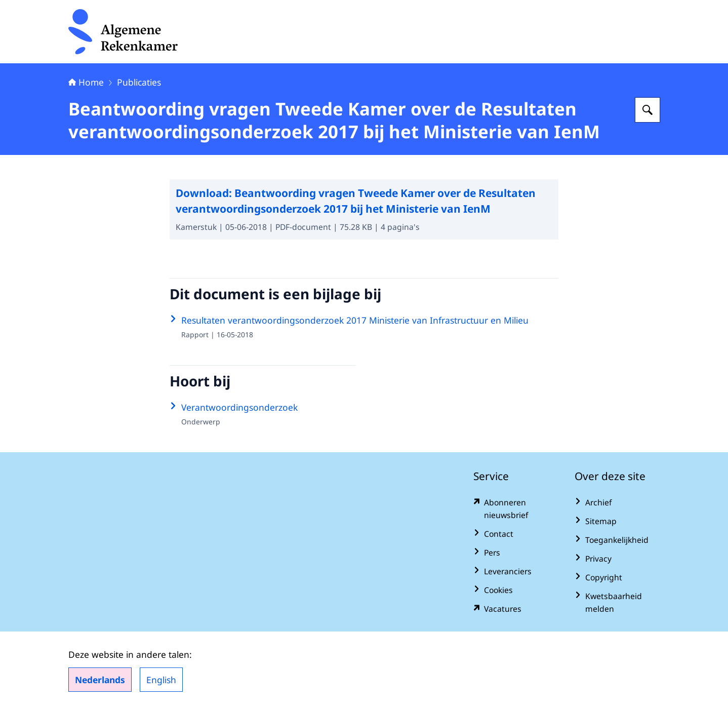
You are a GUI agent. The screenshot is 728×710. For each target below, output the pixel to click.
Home (86, 82)
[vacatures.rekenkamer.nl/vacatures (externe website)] (516, 609)
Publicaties (139, 82)
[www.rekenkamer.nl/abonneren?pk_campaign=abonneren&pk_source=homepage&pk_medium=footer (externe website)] (516, 509)
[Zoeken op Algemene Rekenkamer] (648, 110)
